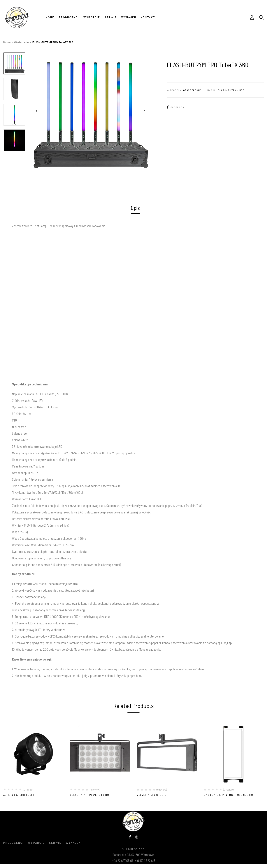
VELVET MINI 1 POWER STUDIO (90, 795)
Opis (135, 208)
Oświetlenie (21, 42)
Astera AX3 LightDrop (19, 795)
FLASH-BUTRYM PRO (231, 90)
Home (7, 42)
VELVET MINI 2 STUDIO (152, 795)
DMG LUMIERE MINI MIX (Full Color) (228, 795)
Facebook (176, 107)
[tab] (135, 208)
